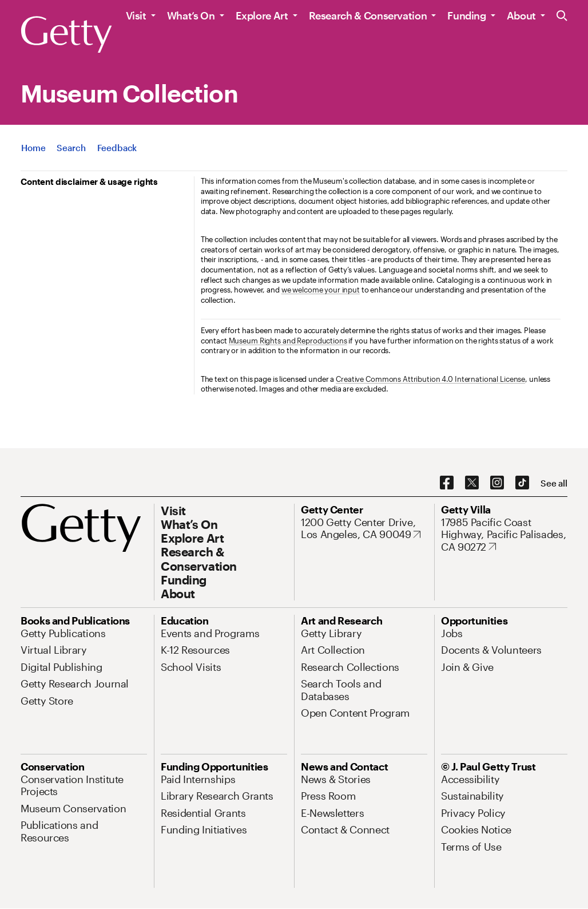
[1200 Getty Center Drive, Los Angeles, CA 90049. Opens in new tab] (364, 529)
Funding (466, 15)
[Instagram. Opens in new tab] (497, 483)
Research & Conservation (368, 15)
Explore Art (262, 15)
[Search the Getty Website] (562, 16)
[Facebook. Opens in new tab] (447, 483)
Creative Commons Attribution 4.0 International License (430, 379)
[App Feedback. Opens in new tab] (117, 148)
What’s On (191, 15)
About (521, 15)
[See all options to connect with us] (554, 483)
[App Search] (71, 148)
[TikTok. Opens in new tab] (522, 483)
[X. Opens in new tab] (472, 483)
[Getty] (66, 35)
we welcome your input (321, 290)
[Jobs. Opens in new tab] (452, 633)
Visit (136, 15)
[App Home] (33, 148)
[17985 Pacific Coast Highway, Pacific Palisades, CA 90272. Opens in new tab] (504, 535)
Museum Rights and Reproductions (288, 341)
